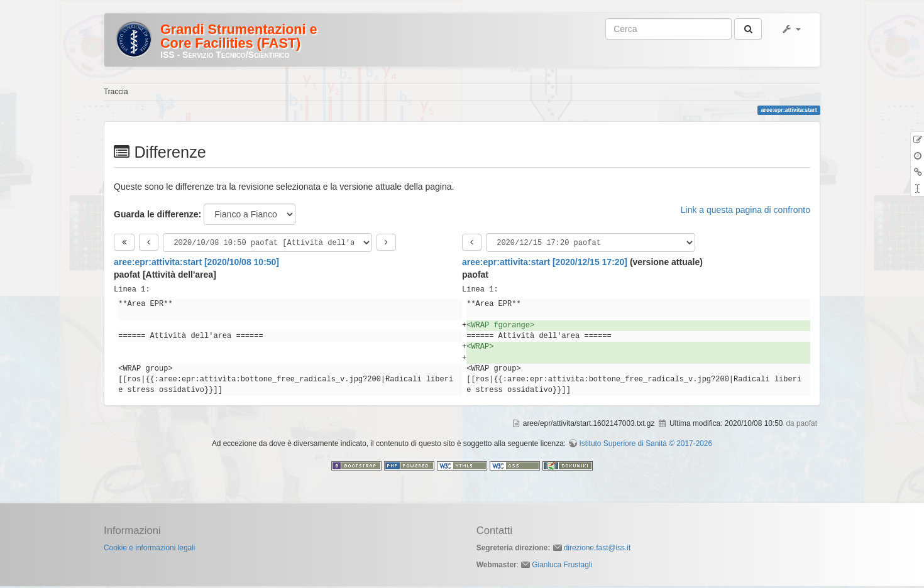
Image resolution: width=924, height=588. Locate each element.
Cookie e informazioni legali (149, 550)
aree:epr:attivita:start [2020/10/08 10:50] (196, 264)
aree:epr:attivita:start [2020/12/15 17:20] (545, 264)
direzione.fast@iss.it (597, 550)
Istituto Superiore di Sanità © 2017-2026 (646, 445)
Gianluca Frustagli (562, 567)
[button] (791, 29)
